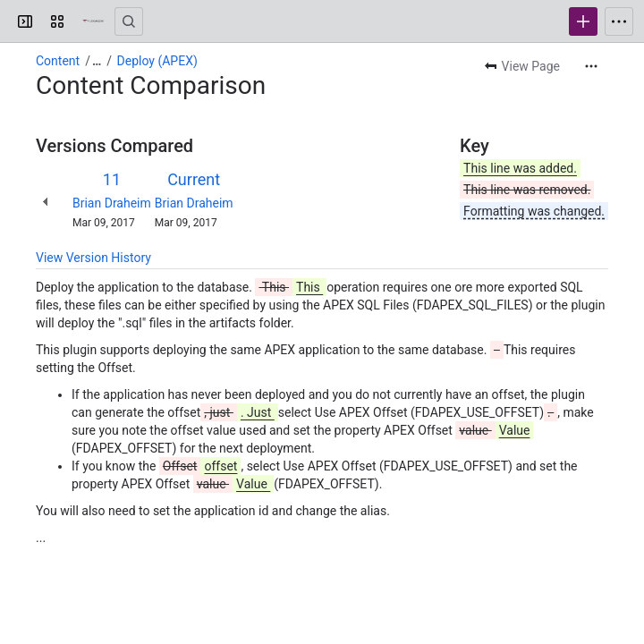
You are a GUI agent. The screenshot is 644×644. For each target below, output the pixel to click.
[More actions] (591, 66)
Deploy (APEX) (157, 61)
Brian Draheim (112, 203)
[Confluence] (93, 21)
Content (58, 61)
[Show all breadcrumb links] (97, 61)
